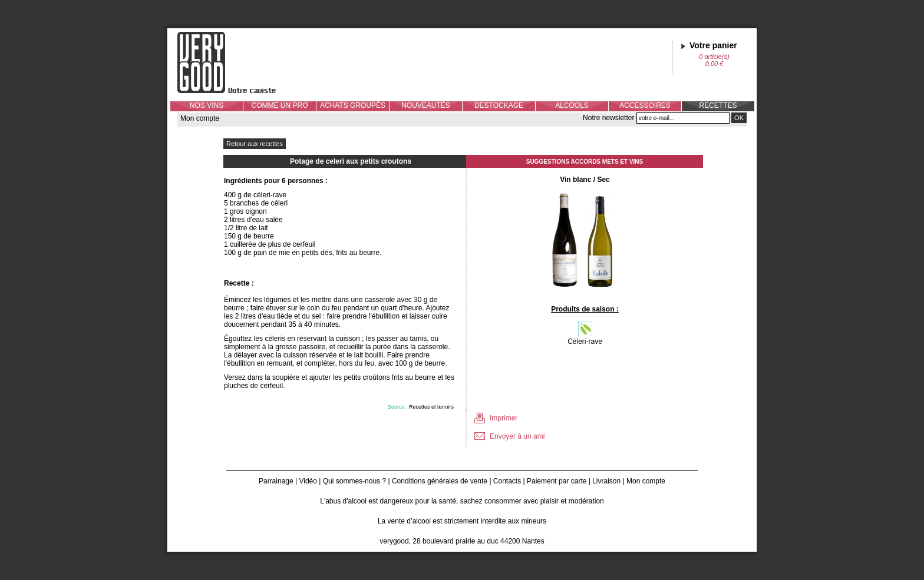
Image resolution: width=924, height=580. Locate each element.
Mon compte (200, 118)
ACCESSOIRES (645, 105)
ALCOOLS (572, 105)
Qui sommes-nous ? (354, 481)
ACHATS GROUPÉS (353, 105)
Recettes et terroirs (431, 407)
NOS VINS (207, 105)
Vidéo (308, 481)
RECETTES (718, 105)
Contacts (507, 481)
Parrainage (276, 481)
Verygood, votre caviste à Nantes (236, 62)
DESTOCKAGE (499, 105)
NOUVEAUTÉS (426, 105)
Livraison (606, 481)
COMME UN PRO (280, 105)
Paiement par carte (557, 481)
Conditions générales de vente (440, 481)
